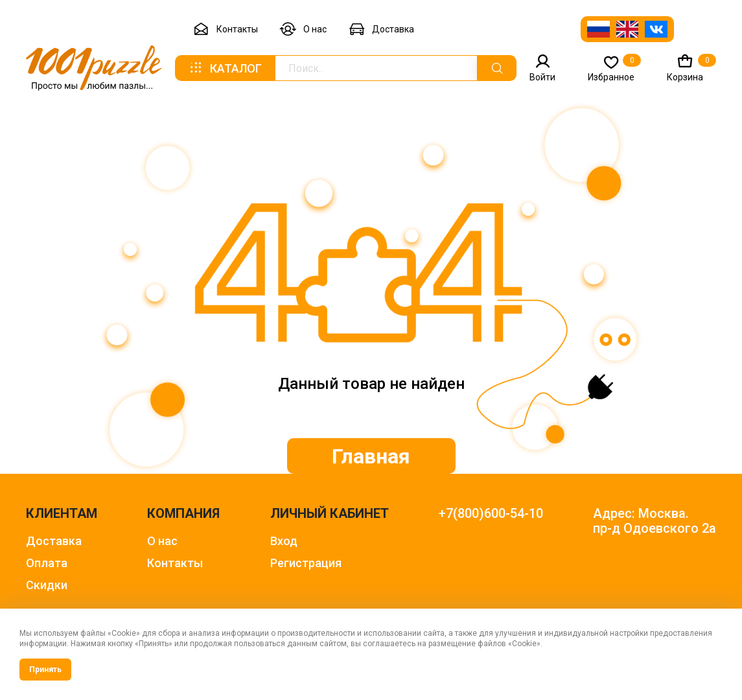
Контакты (226, 29)
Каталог (225, 68)
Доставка (381, 29)
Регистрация (306, 563)
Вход (284, 541)
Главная (371, 456)
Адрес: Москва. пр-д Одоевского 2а (655, 521)
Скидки (47, 585)
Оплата (47, 563)
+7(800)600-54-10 (491, 514)
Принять (45, 670)
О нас (303, 29)
